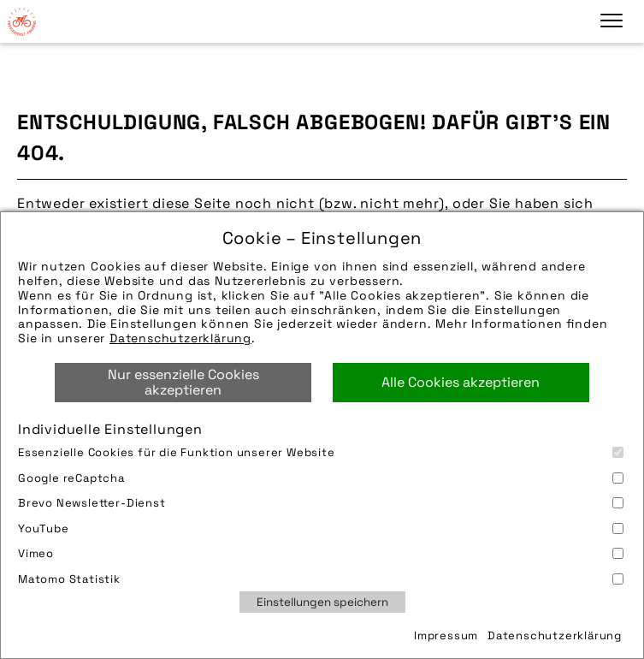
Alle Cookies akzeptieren (461, 382)
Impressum (446, 635)
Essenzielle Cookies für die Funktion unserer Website (321, 452)
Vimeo (321, 553)
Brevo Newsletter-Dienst (321, 503)
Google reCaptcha (321, 478)
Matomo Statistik (321, 579)
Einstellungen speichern (322, 602)
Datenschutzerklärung (180, 338)
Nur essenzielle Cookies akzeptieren (183, 382)
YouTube (321, 528)
